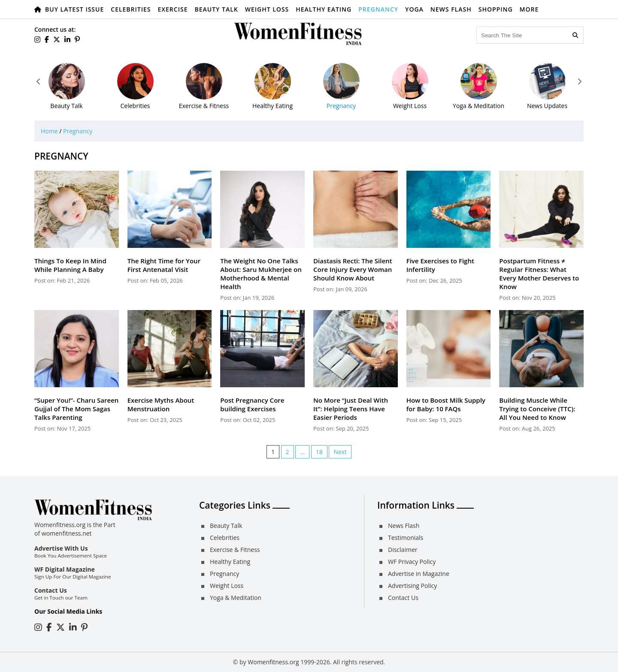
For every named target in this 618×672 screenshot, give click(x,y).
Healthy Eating (324, 9)
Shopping (496, 9)
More (529, 9)
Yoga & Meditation (236, 598)
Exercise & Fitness (235, 550)
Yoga (414, 9)
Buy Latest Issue (74, 9)
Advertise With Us (61, 548)
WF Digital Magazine (65, 569)
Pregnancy (378, 9)
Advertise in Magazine (419, 574)
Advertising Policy (412, 586)
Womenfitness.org (273, 662)
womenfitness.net (67, 533)
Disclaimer (403, 550)
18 (319, 452)
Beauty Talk (216, 9)
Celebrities (131, 9)
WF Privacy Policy (412, 562)
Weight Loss (267, 9)
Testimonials (406, 538)
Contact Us (51, 590)
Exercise (173, 9)
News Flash (451, 9)
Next (340, 452)
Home (49, 131)
